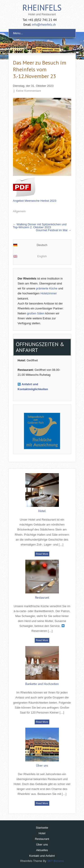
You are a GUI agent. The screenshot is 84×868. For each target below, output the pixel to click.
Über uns (42, 765)
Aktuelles (42, 850)
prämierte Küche (47, 288)
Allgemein (19, 211)
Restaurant (42, 597)
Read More (42, 554)
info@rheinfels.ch (44, 25)
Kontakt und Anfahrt (42, 856)
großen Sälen (36, 313)
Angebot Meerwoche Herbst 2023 (35, 201)
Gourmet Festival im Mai (53, 230)
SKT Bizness (56, 861)
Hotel (42, 511)
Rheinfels (42, 8)
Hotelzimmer (48, 293)
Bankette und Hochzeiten (42, 684)
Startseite (42, 828)
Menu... (18, 33)
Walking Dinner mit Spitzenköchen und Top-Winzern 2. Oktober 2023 (40, 226)
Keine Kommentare (29, 91)
